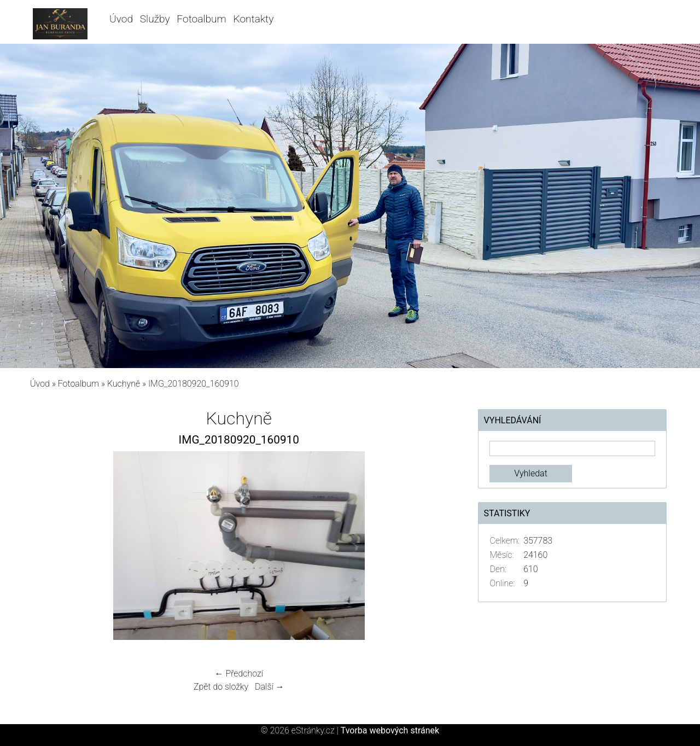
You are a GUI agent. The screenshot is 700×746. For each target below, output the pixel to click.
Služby (155, 19)
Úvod (121, 19)
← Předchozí (239, 674)
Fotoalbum (201, 19)
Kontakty (254, 19)
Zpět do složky (221, 687)
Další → (270, 687)
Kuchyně (124, 384)
